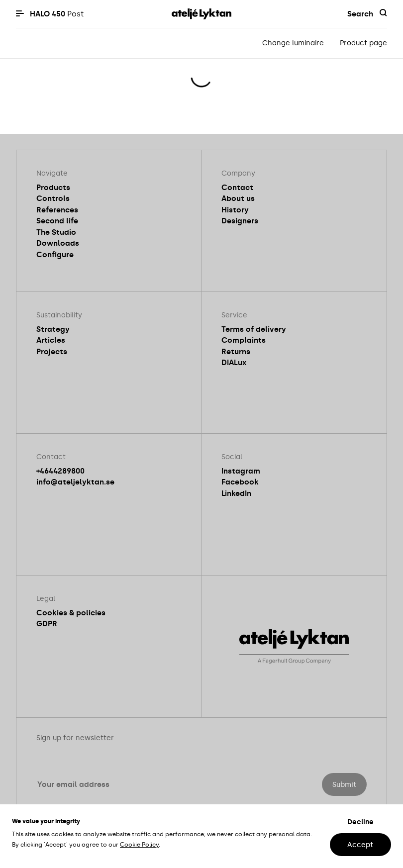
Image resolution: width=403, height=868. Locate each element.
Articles (51, 340)
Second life (57, 221)
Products (53, 188)
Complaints (244, 340)
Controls (53, 198)
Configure (55, 255)
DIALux (234, 363)
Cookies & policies (71, 613)
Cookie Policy (139, 845)
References (57, 210)
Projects (52, 352)
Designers (240, 221)
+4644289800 (60, 471)
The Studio (56, 232)
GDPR (47, 624)
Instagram (241, 471)
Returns (236, 352)
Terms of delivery (254, 329)
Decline (360, 822)
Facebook (240, 482)
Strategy (53, 329)
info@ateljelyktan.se (75, 482)
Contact (237, 188)
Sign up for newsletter (75, 738)
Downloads (58, 243)
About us (238, 198)
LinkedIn (236, 493)
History (235, 210)
